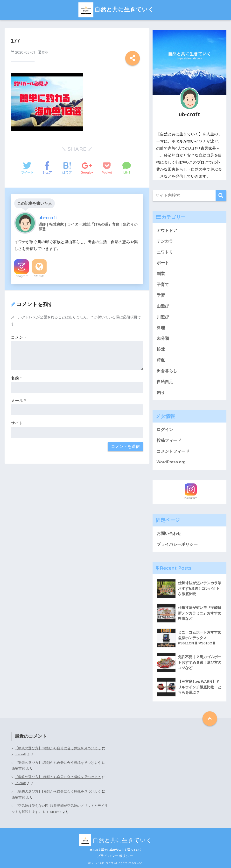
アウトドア (167, 230)
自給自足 (165, 382)
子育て (163, 285)
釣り (161, 393)
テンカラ (165, 241)
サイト (17, 423)
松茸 (161, 349)
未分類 (163, 339)
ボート (163, 263)
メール (18, 401)
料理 (161, 328)
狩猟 (161, 360)
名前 (16, 378)
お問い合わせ (169, 534)
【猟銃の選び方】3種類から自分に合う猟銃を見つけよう (58, 748)
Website (39, 276)
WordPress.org (171, 462)
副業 (161, 274)
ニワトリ (165, 252)
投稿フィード (169, 441)
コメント (19, 337)
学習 (161, 295)
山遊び (163, 306)
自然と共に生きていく (116, 9)
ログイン (165, 430)
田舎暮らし (167, 371)
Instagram (21, 276)
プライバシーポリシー (177, 544)
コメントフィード (173, 451)
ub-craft (20, 754)
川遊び (163, 317)
